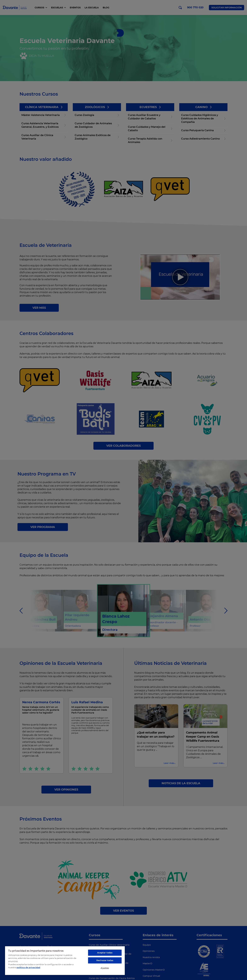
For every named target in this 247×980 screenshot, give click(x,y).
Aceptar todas (105, 953)
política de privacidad (28, 967)
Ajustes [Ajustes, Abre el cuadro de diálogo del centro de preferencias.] (105, 968)
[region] (65, 960)
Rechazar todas (105, 960)
